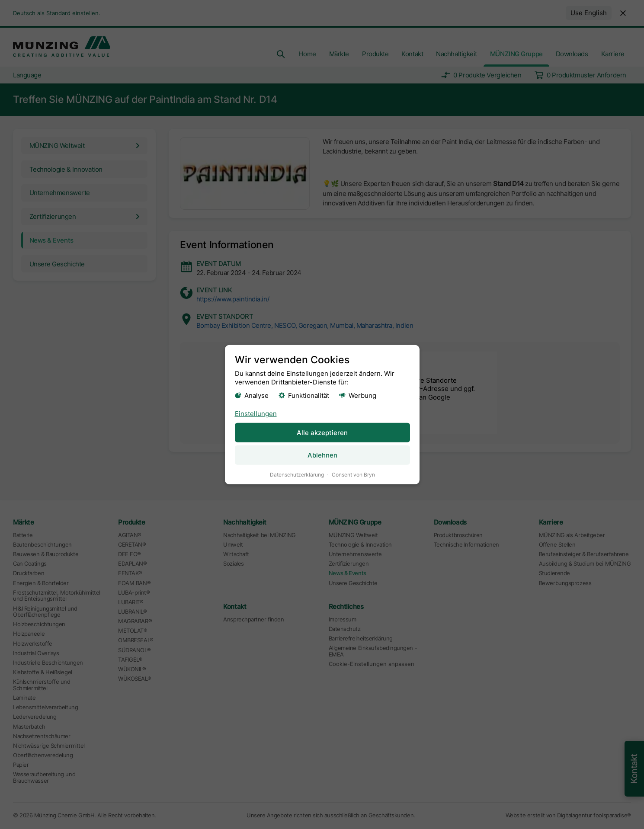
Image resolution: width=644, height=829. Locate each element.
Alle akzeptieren (322, 432)
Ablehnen (322, 455)
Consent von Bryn (353, 474)
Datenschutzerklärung (296, 474)
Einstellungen (255, 413)
